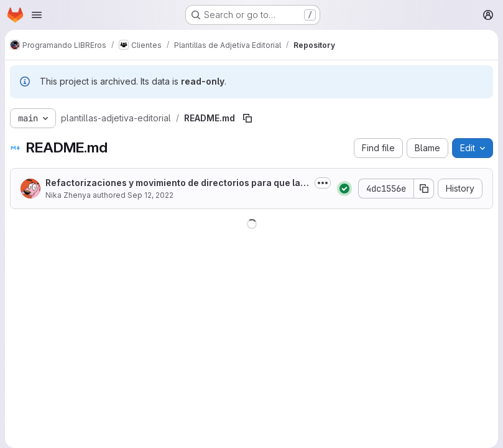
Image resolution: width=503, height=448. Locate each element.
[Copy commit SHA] (424, 189)
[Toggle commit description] (323, 183)
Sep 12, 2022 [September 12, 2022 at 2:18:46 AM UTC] (150, 195)
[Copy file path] (247, 118)
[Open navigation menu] (37, 15)
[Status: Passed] (344, 189)
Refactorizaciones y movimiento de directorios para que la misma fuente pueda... (178, 183)
